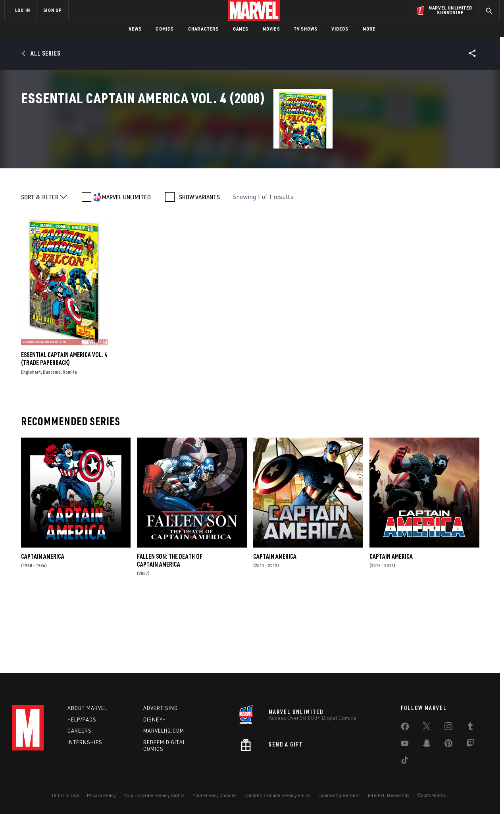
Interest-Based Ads (389, 800)
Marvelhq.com (164, 735)
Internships (85, 747)
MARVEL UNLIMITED (126, 273)
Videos (340, 29)
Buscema (52, 448)
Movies (271, 29)
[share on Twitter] (427, 733)
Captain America (43, 632)
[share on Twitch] (470, 750)
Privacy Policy (101, 800)
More (369, 29)
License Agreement (339, 800)
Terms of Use (65, 800)
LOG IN (23, 10)
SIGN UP (52, 10)
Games (241, 29)
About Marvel (87, 713)
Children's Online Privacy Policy (277, 800)
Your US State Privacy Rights (154, 800)
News (135, 29)
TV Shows (306, 29)
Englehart (31, 448)
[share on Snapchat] (427, 750)
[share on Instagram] (448, 733)
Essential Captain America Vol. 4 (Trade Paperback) (64, 434)
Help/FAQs (82, 724)
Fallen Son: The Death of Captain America (170, 636)
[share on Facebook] (405, 733)
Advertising (161, 713)
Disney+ (155, 724)
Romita (70, 448)
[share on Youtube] (405, 750)
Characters (203, 29)
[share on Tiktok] (405, 766)
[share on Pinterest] (448, 750)
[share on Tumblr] (470, 733)
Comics (164, 29)
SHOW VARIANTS (199, 273)
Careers (80, 735)
